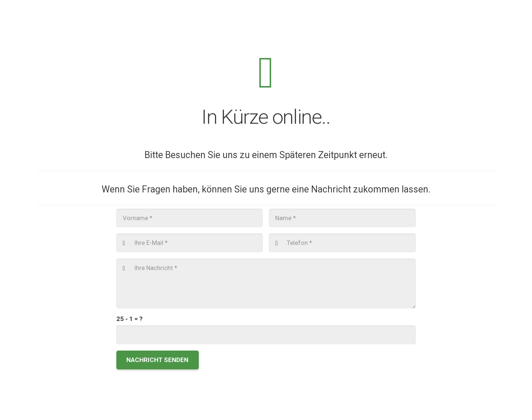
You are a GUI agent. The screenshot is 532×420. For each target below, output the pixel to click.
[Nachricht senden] (157, 360)
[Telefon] (342, 243)
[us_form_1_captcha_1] (266, 335)
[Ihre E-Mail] (190, 243)
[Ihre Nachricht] (266, 284)
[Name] (342, 218)
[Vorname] (190, 218)
